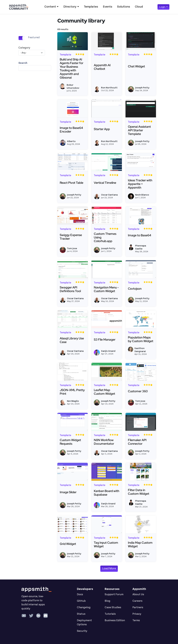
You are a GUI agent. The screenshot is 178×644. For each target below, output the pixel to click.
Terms (136, 620)
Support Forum (114, 594)
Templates (91, 7)
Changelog (84, 607)
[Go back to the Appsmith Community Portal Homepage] (19, 7)
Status (81, 614)
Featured (34, 37)
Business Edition (115, 620)
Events (108, 7)
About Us (138, 594)
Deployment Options (84, 622)
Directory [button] (70, 7)
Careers (137, 601)
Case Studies (113, 607)
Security (82, 631)
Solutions (124, 7)
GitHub (81, 601)
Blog (107, 601)
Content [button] (50, 7)
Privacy (137, 614)
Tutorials (110, 614)
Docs (80, 594)
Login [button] (163, 7)
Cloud (139, 7)
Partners (138, 607)
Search (23, 63)
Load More (109, 569)
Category (24, 48)
